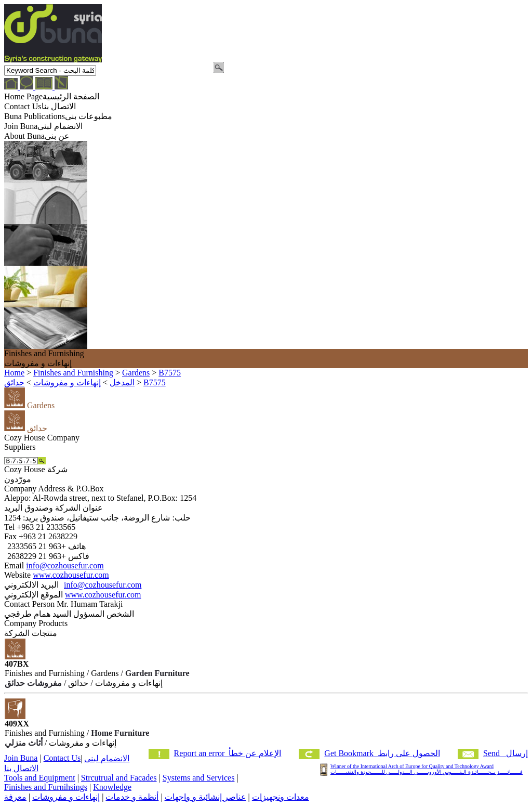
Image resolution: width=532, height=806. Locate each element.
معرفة (15, 797)
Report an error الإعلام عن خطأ (228, 753)
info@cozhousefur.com (65, 565)
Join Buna (21, 758)
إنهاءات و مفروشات (66, 797)
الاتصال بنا (21, 768)
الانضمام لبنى (107, 758)
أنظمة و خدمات (132, 797)
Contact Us (62, 758)
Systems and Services (199, 778)
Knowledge (112, 787)
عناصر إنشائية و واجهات (205, 797)
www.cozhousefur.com (71, 575)
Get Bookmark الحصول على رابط (382, 753)
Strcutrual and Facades (119, 778)
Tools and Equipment (40, 778)
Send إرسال (506, 753)
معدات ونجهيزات (281, 797)
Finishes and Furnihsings (46, 787)
